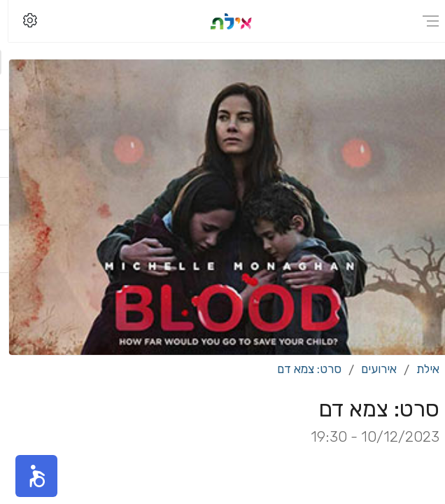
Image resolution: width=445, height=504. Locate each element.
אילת (419, 369)
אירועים (370, 369)
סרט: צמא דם (301, 369)
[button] (28, 476)
